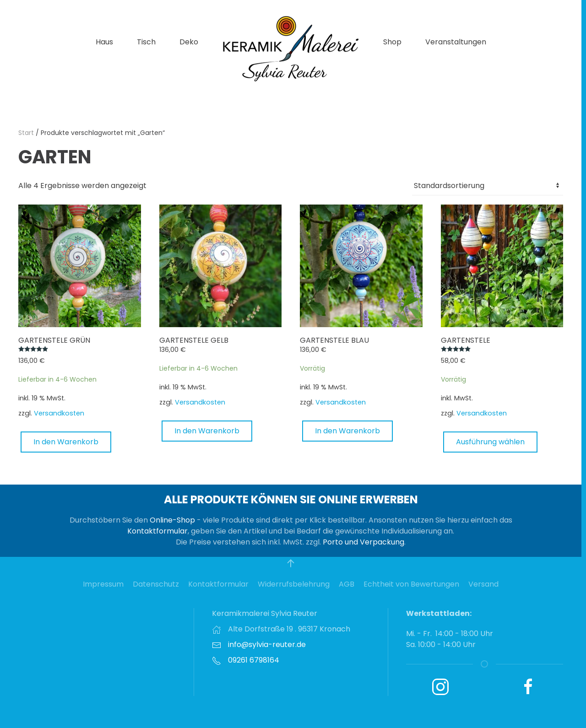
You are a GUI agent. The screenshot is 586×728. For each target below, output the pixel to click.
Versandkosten (59, 413)
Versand (483, 584)
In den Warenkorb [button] (66, 442)
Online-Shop (172, 520)
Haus (104, 42)
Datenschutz (156, 584)
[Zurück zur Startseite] (291, 48)
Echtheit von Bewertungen (411, 584)
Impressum (103, 584)
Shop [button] (392, 42)
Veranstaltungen (456, 42)
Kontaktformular (157, 531)
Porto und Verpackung (364, 542)
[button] (291, 563)
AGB (347, 584)
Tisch (146, 42)
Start (26, 133)
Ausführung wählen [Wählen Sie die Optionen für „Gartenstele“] (490, 442)
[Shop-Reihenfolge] (488, 186)
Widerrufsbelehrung (294, 584)
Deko (189, 42)
